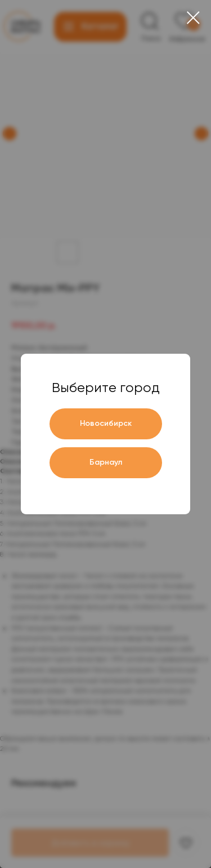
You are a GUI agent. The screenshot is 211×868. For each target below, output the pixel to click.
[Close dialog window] (193, 18)
